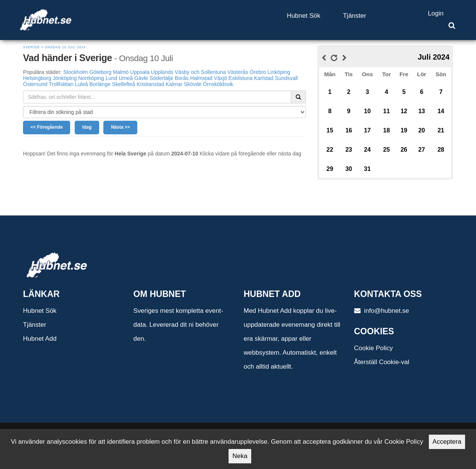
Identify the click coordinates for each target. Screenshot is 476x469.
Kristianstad (150, 84)
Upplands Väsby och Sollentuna (188, 72)
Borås (182, 78)
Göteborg (100, 72)
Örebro (258, 72)
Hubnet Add (40, 339)
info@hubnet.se (382, 311)
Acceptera (447, 442)
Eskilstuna (241, 78)
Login (436, 13)
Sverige (31, 47)
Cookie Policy (374, 348)
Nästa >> (120, 127)
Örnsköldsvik (218, 84)
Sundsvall (286, 78)
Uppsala (140, 72)
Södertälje (161, 78)
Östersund (35, 84)
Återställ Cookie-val (382, 362)
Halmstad (201, 78)
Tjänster (354, 16)
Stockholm (76, 72)
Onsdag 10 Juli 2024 (65, 47)
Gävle (141, 78)
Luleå (81, 84)
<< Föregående (47, 127)
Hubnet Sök (303, 16)
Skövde (193, 84)
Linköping (279, 72)
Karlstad (264, 78)
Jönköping (65, 78)
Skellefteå (124, 84)
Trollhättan (61, 84)
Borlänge (100, 84)
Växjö (220, 78)
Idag (87, 127)
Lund (111, 78)
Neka (240, 456)
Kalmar (174, 84)
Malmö (121, 72)
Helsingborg (37, 78)
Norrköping (91, 78)
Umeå (126, 78)
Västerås (238, 72)
